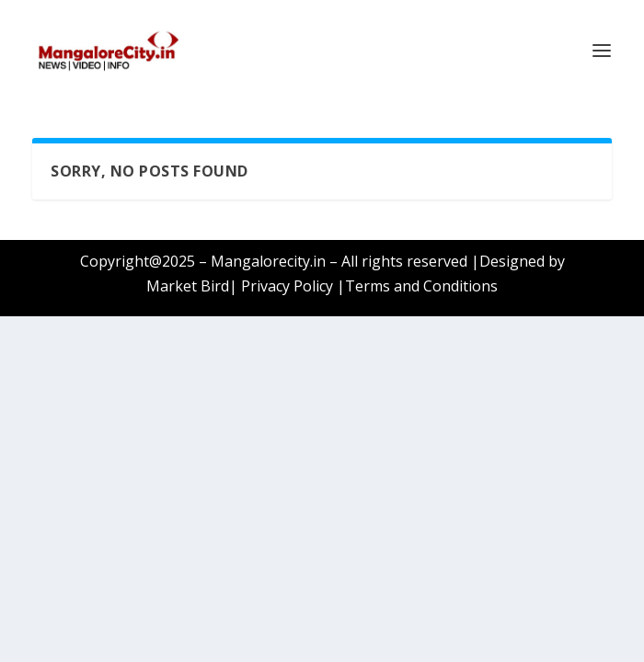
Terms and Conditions (421, 286)
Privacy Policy (287, 286)
